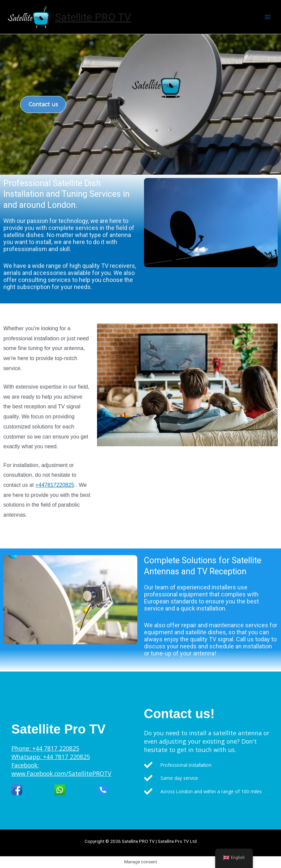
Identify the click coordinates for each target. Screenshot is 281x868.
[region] (140, 104)
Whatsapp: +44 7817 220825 (51, 757)
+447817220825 (55, 485)
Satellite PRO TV (93, 17)
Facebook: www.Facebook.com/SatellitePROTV (61, 769)
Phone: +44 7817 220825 (45, 748)
